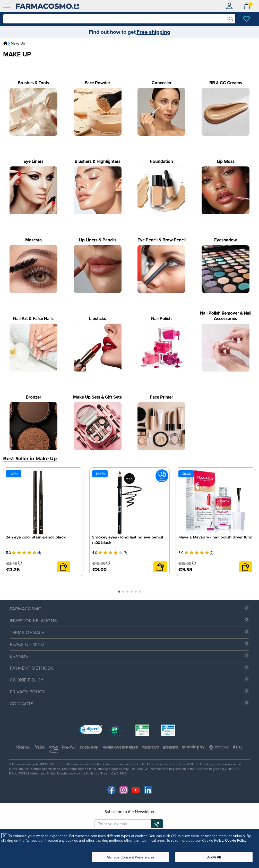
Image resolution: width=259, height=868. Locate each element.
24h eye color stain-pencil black (36, 537)
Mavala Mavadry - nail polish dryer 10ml (215, 537)
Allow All (214, 857)
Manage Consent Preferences (131, 857)
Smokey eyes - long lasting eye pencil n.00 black (128, 540)
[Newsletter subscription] (157, 824)
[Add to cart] (64, 567)
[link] (91, 730)
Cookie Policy (236, 840)
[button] (119, 592)
